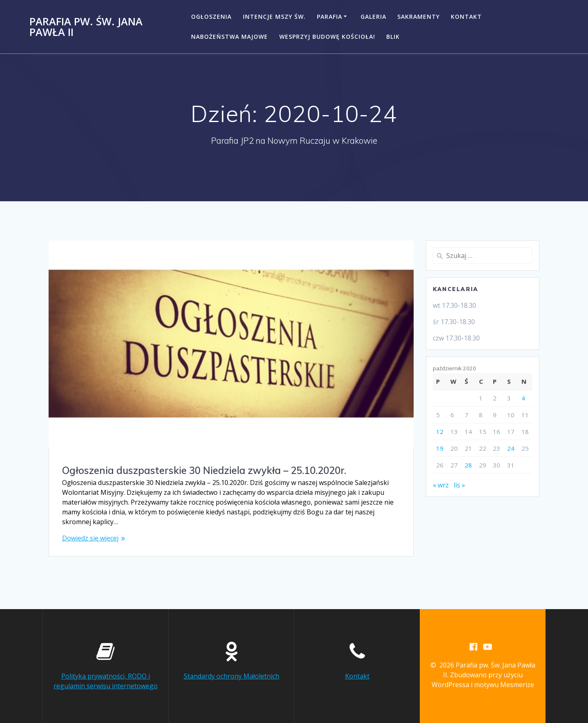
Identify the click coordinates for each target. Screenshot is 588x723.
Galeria (373, 17)
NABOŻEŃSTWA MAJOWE (229, 37)
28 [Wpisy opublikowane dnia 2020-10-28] (468, 465)
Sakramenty (419, 17)
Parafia (330, 17)
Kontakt (466, 17)
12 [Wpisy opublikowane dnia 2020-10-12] (440, 432)
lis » (459, 485)
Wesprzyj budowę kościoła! (327, 37)
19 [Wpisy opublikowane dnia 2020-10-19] (440, 448)
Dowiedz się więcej (90, 538)
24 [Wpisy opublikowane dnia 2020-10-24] (511, 448)
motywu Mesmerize (504, 685)
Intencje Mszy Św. (274, 17)
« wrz (441, 485)
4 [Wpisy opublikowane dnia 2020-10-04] (523, 398)
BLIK (393, 37)
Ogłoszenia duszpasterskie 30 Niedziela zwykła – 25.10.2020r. (204, 470)
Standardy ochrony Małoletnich (232, 676)
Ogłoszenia (211, 17)
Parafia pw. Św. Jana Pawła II (86, 27)
